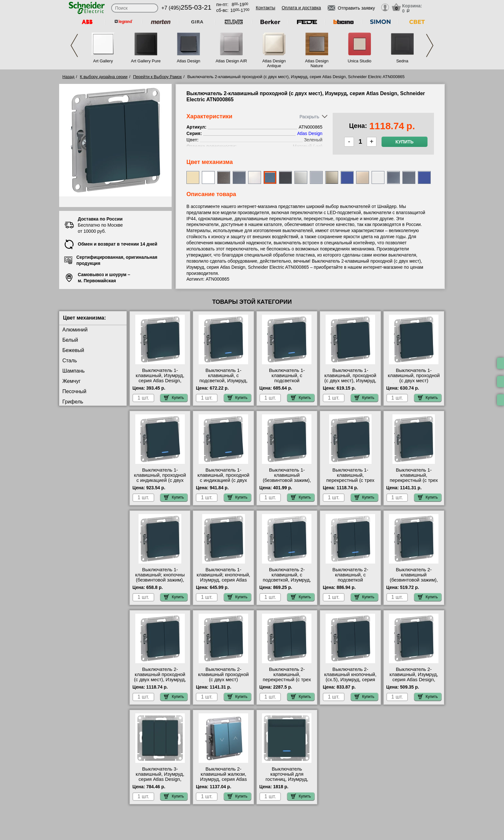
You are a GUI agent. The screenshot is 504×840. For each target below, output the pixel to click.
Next (430, 45)
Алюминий (75, 330)
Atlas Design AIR (231, 61)
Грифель (73, 402)
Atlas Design (189, 61)
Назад (68, 77)
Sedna (402, 61)
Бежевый (73, 350)
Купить (404, 142)
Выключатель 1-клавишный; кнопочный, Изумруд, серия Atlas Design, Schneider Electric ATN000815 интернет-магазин (224, 583)
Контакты (265, 8)
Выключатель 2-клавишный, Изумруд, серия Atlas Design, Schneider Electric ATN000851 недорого (414, 680)
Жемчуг (72, 381)
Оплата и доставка (301, 8)
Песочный (74, 391)
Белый (70, 340)
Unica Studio (360, 61)
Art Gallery (103, 61)
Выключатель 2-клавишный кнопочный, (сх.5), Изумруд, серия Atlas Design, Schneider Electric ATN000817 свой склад (350, 682)
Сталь (70, 361)
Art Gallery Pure (146, 61)
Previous (74, 45)
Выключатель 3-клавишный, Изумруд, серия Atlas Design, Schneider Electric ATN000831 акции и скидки (160, 782)
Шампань (73, 371)
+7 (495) (186, 8)
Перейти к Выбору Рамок (157, 77)
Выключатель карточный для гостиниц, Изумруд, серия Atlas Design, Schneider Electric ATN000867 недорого (287, 782)
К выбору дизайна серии (104, 77)
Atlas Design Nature (317, 63)
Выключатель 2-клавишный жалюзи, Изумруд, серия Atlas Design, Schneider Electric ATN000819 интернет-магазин (223, 782)
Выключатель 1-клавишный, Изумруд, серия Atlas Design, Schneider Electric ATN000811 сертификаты (160, 383)
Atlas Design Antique (274, 63)
